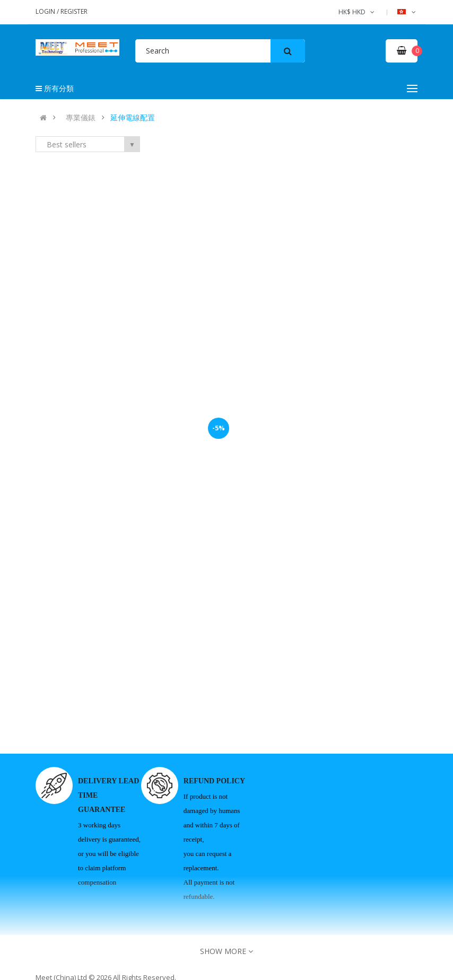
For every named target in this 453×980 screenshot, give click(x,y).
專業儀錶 (81, 118)
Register (74, 11)
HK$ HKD (357, 12)
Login (46, 11)
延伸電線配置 (133, 118)
